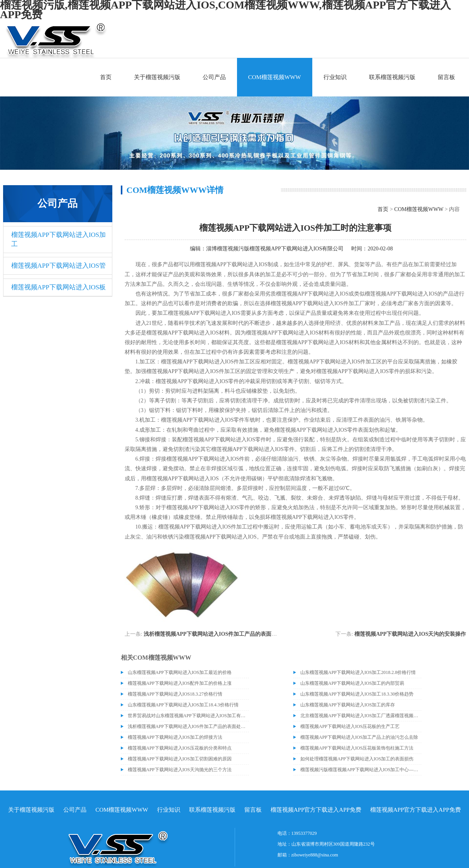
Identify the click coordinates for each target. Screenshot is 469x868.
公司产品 (214, 77)
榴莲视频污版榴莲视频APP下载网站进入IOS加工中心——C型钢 (361, 770)
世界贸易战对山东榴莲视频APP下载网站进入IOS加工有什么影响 (188, 716)
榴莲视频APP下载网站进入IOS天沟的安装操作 (410, 634)
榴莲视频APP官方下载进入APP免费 (316, 810)
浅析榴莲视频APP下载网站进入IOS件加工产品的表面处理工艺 (218, 634)
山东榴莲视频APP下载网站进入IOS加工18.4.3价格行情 (183, 705)
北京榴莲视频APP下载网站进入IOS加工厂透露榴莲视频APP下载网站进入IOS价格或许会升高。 (361, 716)
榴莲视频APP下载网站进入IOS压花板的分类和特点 (180, 748)
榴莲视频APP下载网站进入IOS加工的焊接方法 (175, 737)
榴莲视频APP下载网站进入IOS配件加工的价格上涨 (180, 683)
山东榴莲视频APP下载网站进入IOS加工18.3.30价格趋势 (357, 694)
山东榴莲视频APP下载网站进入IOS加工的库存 (348, 705)
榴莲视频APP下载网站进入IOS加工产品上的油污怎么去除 (359, 737)
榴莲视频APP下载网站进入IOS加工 (59, 239)
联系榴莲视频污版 (392, 77)
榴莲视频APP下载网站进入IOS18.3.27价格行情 (175, 694)
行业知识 (335, 77)
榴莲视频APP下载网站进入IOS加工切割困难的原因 (180, 759)
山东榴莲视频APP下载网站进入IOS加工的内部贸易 (352, 683)
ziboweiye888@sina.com (315, 855)
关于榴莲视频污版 (157, 77)
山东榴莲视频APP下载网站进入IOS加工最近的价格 (180, 672)
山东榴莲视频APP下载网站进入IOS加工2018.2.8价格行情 (358, 672)
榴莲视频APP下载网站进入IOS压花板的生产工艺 (350, 726)
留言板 (446, 77)
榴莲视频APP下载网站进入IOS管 (59, 266)
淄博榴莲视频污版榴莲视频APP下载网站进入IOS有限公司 (275, 249)
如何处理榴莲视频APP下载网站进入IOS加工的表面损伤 (357, 759)
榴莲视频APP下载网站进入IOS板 (59, 287)
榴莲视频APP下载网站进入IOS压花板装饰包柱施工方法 (357, 748)
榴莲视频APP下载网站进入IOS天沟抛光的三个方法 (180, 770)
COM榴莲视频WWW (275, 77)
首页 (106, 77)
